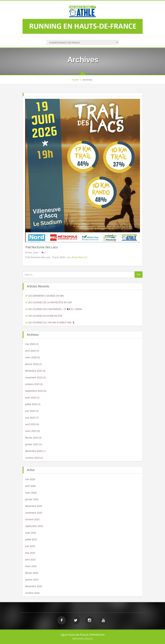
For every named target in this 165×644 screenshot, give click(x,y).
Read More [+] (79, 257)
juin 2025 (30, 411)
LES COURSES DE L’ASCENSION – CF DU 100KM (55, 309)
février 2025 (32, 438)
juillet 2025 (31, 404)
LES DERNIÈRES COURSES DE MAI (46, 296)
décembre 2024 (34, 451)
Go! (138, 274)
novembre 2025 (34, 377)
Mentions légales (82, 639)
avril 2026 (30, 351)
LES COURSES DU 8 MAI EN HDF (45, 316)
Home (75, 80)
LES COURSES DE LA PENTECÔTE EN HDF (50, 302)
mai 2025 (30, 418)
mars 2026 (31, 357)
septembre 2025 (34, 391)
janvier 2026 (32, 364)
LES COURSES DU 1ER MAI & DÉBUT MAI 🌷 (51, 322)
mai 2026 (30, 344)
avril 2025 (30, 424)
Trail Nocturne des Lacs (41, 247)
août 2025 (31, 397)
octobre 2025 (32, 384)
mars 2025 (31, 431)
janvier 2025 (32, 444)
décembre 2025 (34, 371)
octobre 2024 (32, 458)
